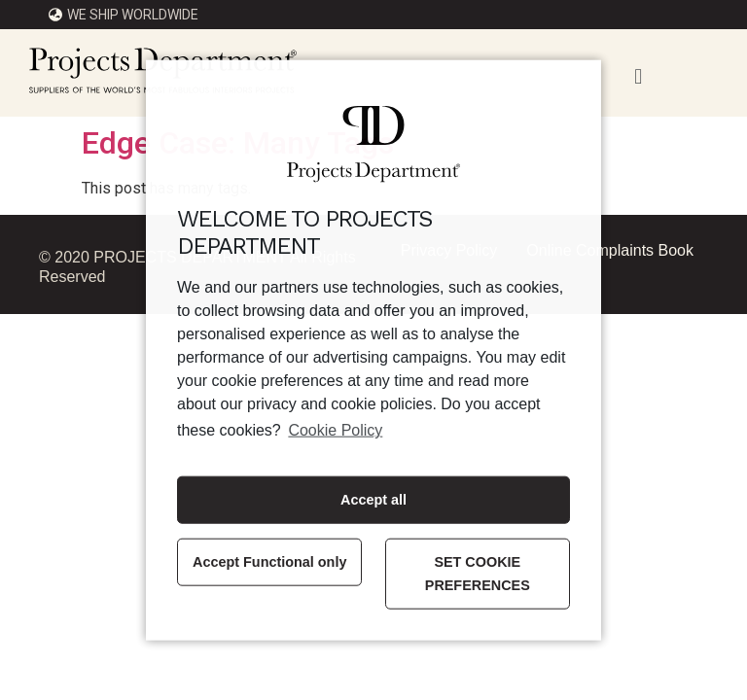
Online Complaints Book (610, 250)
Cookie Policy (335, 430)
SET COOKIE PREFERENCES (478, 574)
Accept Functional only (269, 562)
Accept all (373, 500)
